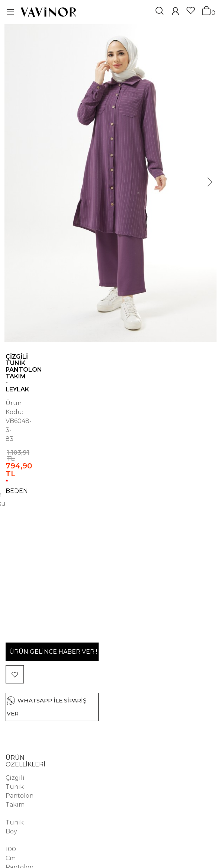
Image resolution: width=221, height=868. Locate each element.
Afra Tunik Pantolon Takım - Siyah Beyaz (49, 830)
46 (82, 426)
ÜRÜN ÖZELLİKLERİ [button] (36, 530)
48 (104, 426)
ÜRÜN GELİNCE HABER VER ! (99, 459)
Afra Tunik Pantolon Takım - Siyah (157, 827)
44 (60, 426)
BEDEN (21, 410)
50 (126, 426)
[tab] (111, 532)
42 (37, 426)
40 (15, 426)
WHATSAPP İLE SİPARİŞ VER (116, 485)
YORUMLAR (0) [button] (28, 612)
